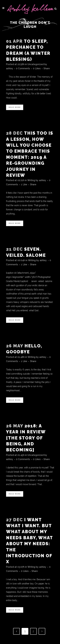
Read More (15, 107)
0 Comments (23, 68)
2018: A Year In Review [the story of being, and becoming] (26, 438)
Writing (31, 180)
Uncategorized (36, 64)
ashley (10, 68)
